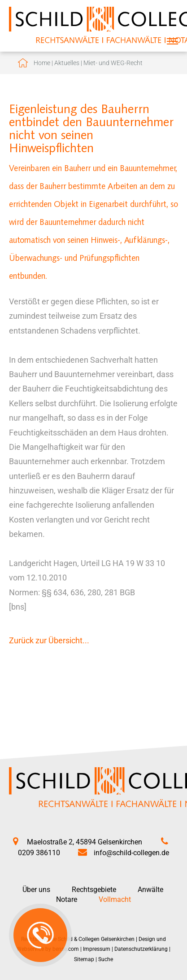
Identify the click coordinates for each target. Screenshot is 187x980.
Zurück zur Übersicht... (49, 640)
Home (42, 63)
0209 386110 (39, 853)
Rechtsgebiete (94, 890)
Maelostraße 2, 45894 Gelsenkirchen (85, 842)
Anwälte (150, 890)
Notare (67, 899)
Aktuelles (67, 63)
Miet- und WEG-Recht (113, 63)
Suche (106, 959)
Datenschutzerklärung (141, 949)
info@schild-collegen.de (131, 853)
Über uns (36, 890)
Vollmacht (115, 899)
